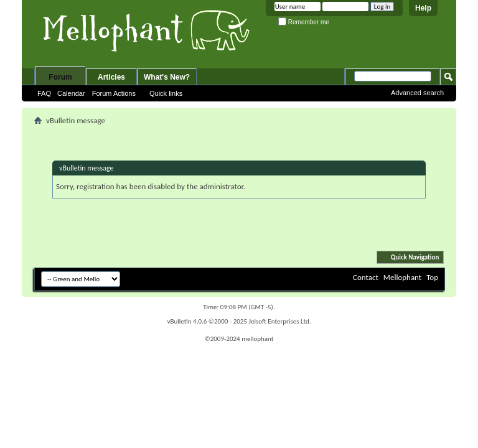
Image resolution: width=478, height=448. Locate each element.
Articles (111, 77)
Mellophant (402, 277)
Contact (366, 277)
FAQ (44, 93)
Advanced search (417, 93)
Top (432, 277)
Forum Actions (114, 93)
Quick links (166, 93)
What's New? (167, 77)
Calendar (71, 93)
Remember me (304, 22)
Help (423, 8)
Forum (60, 77)
